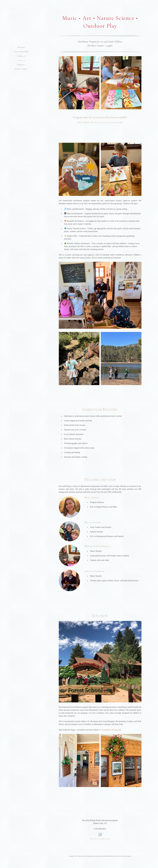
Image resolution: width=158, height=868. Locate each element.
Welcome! (21, 47)
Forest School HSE (21, 52)
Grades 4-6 (21, 56)
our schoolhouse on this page (110, 730)
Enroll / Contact (21, 69)
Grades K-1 (21, 65)
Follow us (100, 835)
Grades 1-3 (21, 60)
